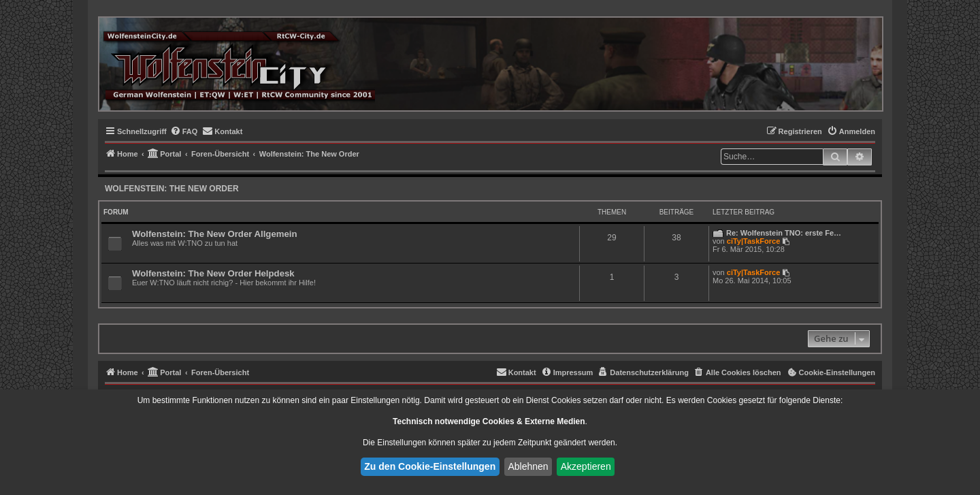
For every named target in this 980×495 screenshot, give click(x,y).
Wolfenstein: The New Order (172, 189)
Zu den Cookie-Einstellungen (430, 466)
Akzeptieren (586, 466)
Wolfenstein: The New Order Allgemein (215, 234)
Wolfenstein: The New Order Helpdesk (213, 273)
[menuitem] (184, 131)
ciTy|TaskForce (753, 241)
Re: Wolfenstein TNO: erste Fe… (784, 233)
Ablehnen (528, 466)
